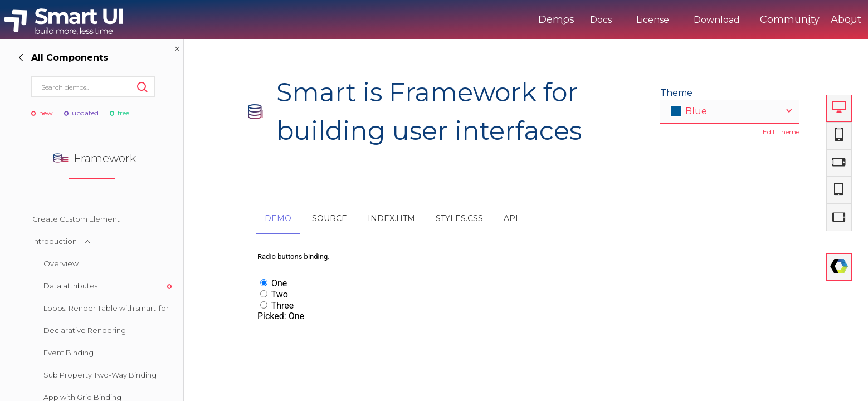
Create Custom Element (76, 219)
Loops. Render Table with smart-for (106, 308)
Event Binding (69, 353)
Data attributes (70, 286)
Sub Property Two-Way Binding (100, 375)
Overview (61, 263)
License (606, 20)
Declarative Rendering (85, 330)
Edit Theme (781, 132)
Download (670, 20)
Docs (555, 20)
